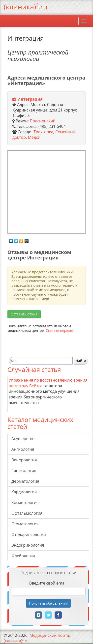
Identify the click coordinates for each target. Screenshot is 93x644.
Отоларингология (29, 534)
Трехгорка (43, 132)
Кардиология (24, 492)
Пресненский (43, 121)
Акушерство (23, 439)
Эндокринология (28, 545)
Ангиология (23, 449)
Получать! (48, 603)
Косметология (25, 503)
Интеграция (30, 99)
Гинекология (24, 471)
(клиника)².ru (26, 7)
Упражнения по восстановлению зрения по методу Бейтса (48, 383)
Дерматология (25, 481)
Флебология (23, 556)
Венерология (24, 460)
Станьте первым (60, 330)
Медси (34, 137)
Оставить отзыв (24, 314)
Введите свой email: (48, 583)
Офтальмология (27, 513)
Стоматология (25, 524)
